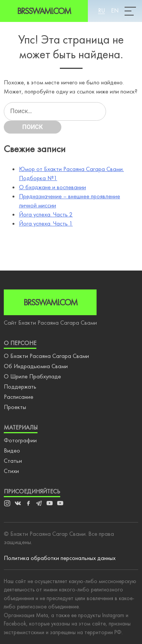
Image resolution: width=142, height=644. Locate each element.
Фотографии (20, 440)
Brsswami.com (44, 11)
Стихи (11, 471)
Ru (101, 10)
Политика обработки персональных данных (60, 558)
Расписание (19, 397)
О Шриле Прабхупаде (32, 376)
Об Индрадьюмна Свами (36, 366)
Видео (12, 450)
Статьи (13, 461)
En (115, 10)
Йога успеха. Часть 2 (46, 214)
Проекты (15, 407)
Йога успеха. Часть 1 (46, 223)
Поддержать (20, 387)
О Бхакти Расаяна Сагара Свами (46, 356)
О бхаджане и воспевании (52, 187)
